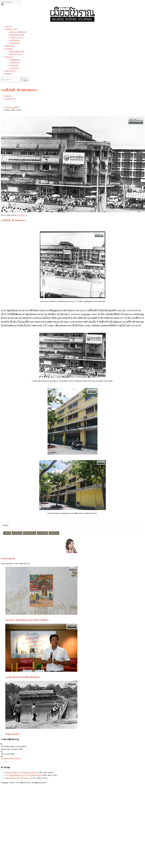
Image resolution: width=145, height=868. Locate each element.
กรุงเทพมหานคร (54, 533)
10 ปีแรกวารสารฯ (17, 38)
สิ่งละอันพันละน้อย (17, 51)
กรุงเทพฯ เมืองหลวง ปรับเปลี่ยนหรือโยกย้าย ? (23, 677)
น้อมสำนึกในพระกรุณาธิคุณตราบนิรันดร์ (21, 773)
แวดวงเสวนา (15, 68)
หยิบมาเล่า (9, 57)
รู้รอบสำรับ (14, 65)
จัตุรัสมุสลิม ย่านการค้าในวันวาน (18, 778)
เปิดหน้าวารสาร (11, 29)
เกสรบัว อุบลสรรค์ (12, 107)
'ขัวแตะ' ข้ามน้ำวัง (13, 734)
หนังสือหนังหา (15, 60)
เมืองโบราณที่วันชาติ (18, 32)
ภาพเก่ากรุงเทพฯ (42, 533)
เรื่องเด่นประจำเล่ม (17, 35)
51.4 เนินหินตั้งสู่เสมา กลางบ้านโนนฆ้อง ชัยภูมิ (23, 775)
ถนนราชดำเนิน (17, 533)
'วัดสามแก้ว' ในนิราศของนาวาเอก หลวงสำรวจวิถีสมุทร (27, 620)
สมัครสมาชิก (10, 71)
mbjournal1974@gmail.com (11, 758)
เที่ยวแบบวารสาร (16, 54)
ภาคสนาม (9, 49)
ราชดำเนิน (7, 533)
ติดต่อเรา (9, 74)
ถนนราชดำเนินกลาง (30, 533)
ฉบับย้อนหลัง (15, 40)
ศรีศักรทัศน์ (10, 46)
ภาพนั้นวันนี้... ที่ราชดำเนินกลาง (13, 220)
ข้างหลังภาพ (15, 62)
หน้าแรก (9, 26)
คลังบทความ (15, 43)
